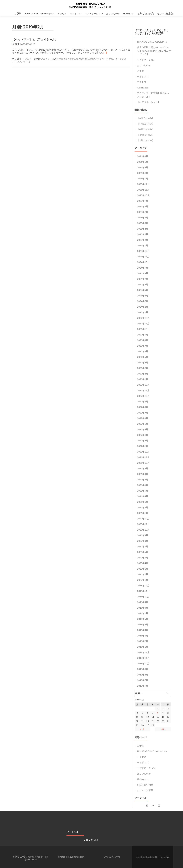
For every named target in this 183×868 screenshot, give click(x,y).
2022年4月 (143, 429)
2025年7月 (143, 212)
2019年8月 (143, 608)
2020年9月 (143, 535)
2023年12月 (143, 318)
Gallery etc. (129, 13)
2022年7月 (143, 413)
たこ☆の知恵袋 (165, 13)
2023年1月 (143, 379)
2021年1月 (143, 513)
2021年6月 (143, 485)
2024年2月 (143, 307)
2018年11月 (143, 658)
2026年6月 (143, 156)
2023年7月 (143, 346)
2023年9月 (143, 335)
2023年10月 (143, 329)
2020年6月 (143, 552)
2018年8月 (143, 675)
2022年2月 (143, 440)
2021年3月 (143, 502)
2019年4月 (143, 630)
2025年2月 (143, 240)
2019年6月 (143, 619)
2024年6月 (143, 284)
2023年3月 (143, 368)
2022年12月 (143, 385)
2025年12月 (143, 184)
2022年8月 (143, 407)
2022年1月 (143, 446)
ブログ (28, 59)
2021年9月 (143, 468)
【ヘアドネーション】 (149, 102)
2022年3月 (143, 435)
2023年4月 (143, 362)
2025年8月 (143, 206)
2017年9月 (143, 686)
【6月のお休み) (145, 118)
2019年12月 (143, 585)
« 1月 (142, 729)
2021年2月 (143, 507)
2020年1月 (143, 580)
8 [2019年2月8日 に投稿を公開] (158, 713)
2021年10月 (143, 463)
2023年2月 (143, 374)
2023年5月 (143, 357)
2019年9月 (143, 602)
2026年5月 (143, 162)
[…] (105, 52)
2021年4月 (143, 496)
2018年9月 (143, 669)
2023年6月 (143, 351)
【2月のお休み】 (146, 140)
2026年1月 (143, 178)
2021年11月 (143, 457)
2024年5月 (143, 290)
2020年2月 (143, 574)
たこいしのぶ (113, 13)
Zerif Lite (141, 857)
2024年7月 (143, 279)
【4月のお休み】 (146, 129)
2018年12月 (143, 652)
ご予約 (18, 13)
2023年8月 (143, 340)
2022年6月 (143, 418)
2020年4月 (143, 563)
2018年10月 (143, 663)
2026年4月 (143, 167)
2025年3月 (143, 234)
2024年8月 (143, 273)
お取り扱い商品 (146, 13)
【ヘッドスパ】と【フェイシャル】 (35, 39)
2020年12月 (143, 518)
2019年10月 (143, 597)
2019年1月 (143, 647)
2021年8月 (143, 474)
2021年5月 (143, 491)
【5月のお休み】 (146, 124)
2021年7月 (143, 479)
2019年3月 (143, 636)
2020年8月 (143, 541)
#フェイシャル (47, 59)
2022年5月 (143, 424)
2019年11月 (143, 591)
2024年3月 (143, 301)
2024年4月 (143, 296)
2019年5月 (143, 624)
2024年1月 (143, 312)
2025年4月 (143, 229)
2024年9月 (143, 268)
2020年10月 (143, 530)
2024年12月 (143, 251)
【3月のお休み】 (146, 135)
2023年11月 (143, 323)
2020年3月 (143, 569)
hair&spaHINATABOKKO (90, 4)
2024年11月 (143, 256)
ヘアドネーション (94, 13)
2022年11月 (143, 390)
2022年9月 (143, 401)
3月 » (163, 729)
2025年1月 (143, 245)
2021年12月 (143, 452)
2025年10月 (143, 195)
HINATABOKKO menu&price (39, 13)
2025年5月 (143, 223)
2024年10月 (143, 262)
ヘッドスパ (76, 13)
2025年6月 (143, 217)
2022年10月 (143, 396)
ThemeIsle (164, 857)
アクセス (62, 13)
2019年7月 (143, 613)
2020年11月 (143, 524)
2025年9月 (143, 201)
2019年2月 (143, 641)
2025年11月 (143, 190)
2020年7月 (143, 546)
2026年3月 (143, 173)
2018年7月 (143, 680)
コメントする (23, 62)
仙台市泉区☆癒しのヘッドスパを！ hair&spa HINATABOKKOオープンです (154, 51)
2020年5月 (143, 557)
